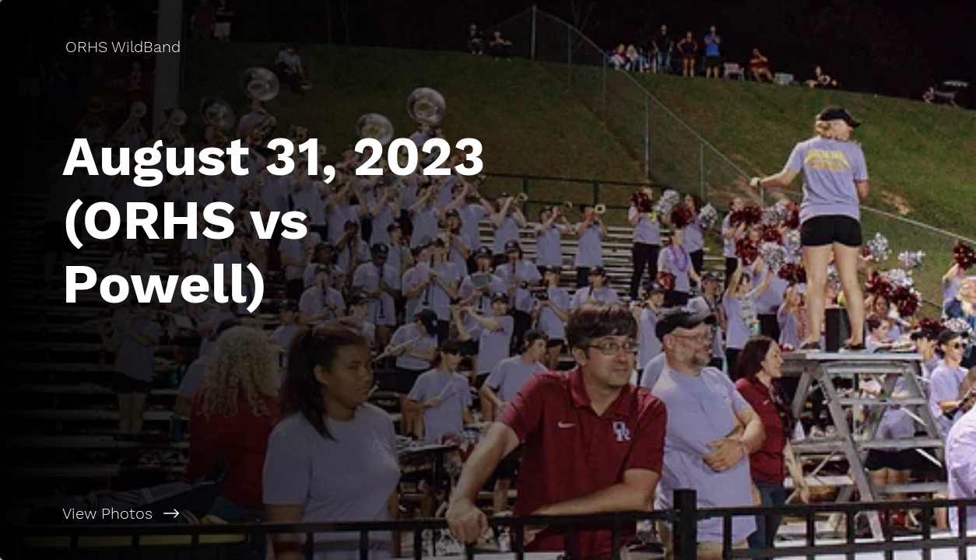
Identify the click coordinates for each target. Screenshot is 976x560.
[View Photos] (244, 513)
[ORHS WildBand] (125, 47)
